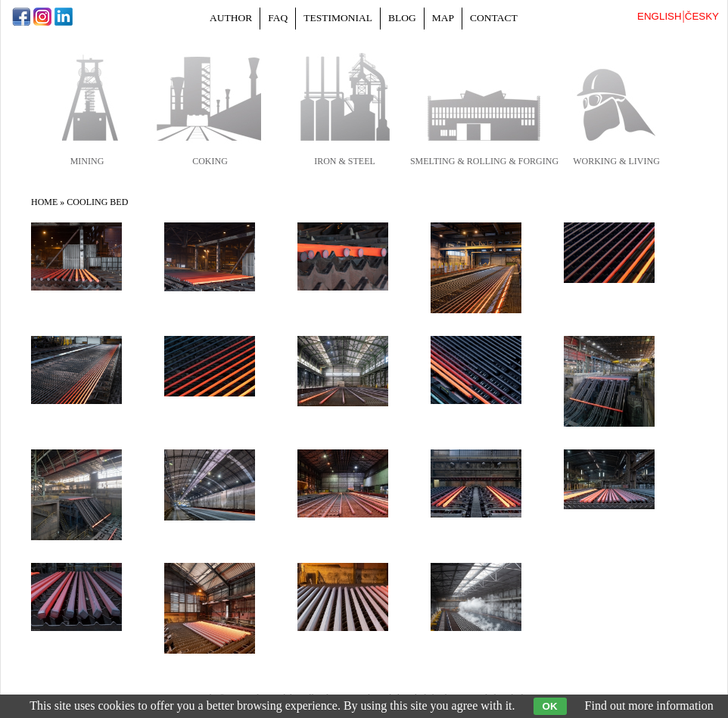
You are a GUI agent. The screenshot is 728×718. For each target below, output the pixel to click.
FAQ (278, 18)
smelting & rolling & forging (484, 161)
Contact (494, 18)
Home (44, 202)
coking (210, 161)
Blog (402, 18)
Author (231, 18)
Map (443, 18)
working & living (616, 161)
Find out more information (649, 706)
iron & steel (345, 161)
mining (87, 161)
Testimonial (338, 18)
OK (550, 706)
